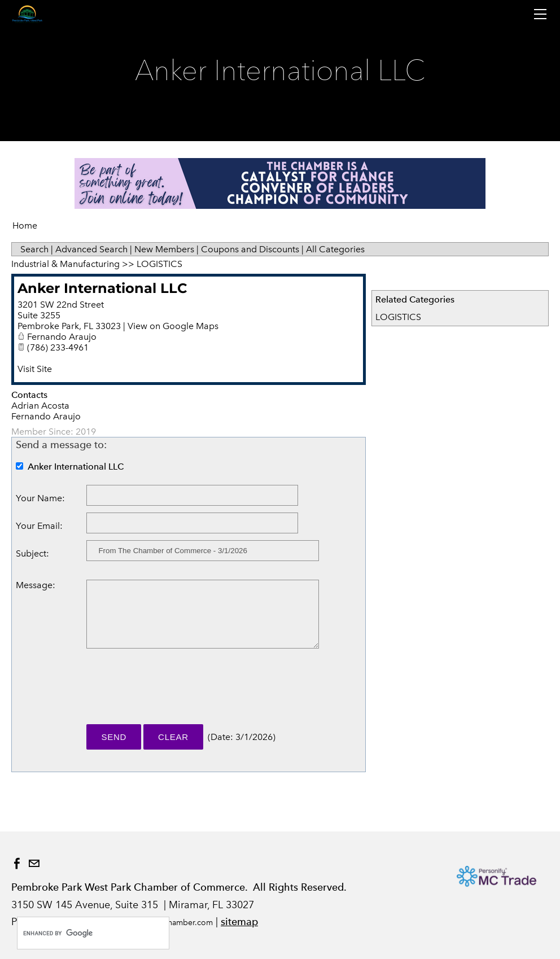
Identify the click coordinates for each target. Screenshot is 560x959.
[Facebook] (17, 864)
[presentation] (172, 691)
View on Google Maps (173, 326)
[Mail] (34, 864)
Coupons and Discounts (250, 249)
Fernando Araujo (62, 337)
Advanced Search (91, 249)
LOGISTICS (398, 317)
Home (25, 225)
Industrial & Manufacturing (65, 264)
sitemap (239, 921)
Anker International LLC (102, 288)
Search (34, 249)
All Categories (335, 249)
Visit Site (35, 369)
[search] (81, 933)
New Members (164, 249)
